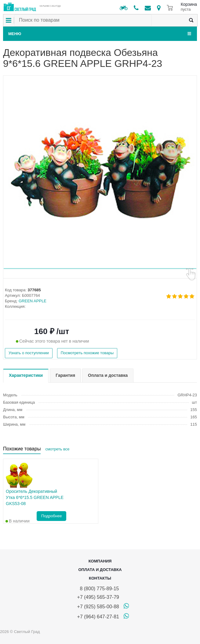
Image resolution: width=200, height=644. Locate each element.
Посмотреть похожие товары (87, 353)
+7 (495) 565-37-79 (98, 597)
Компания (100, 561)
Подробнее (51, 516)
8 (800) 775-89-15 (98, 589)
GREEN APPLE (33, 301)
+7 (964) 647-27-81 (98, 617)
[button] (100, 269)
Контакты (100, 578)
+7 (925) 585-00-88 (98, 607)
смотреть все (57, 449)
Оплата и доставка (100, 570)
